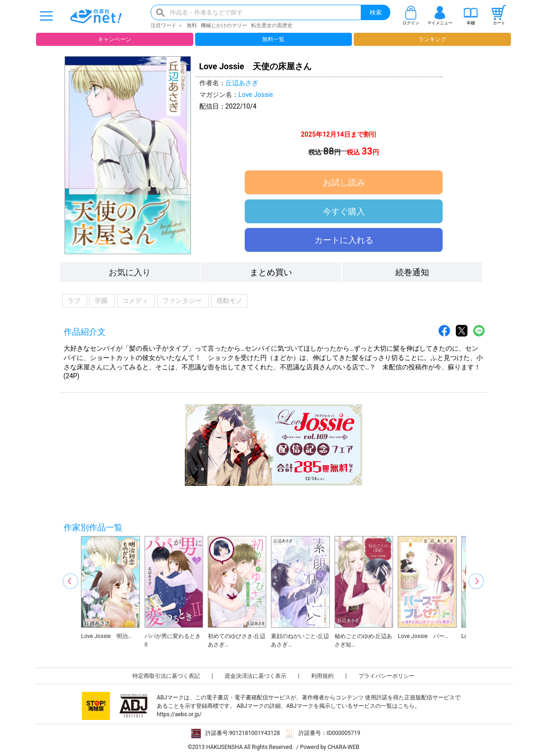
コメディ (136, 301)
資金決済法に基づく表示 (255, 676)
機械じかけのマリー (224, 26)
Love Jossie (256, 95)
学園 (102, 301)
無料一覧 (273, 39)
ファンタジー (183, 301)
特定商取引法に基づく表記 (166, 676)
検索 (376, 12)
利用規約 (322, 676)
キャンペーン (115, 39)
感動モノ (229, 301)
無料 (192, 26)
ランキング (432, 39)
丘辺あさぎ (242, 83)
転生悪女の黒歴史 (272, 26)
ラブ (75, 301)
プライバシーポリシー (387, 676)
